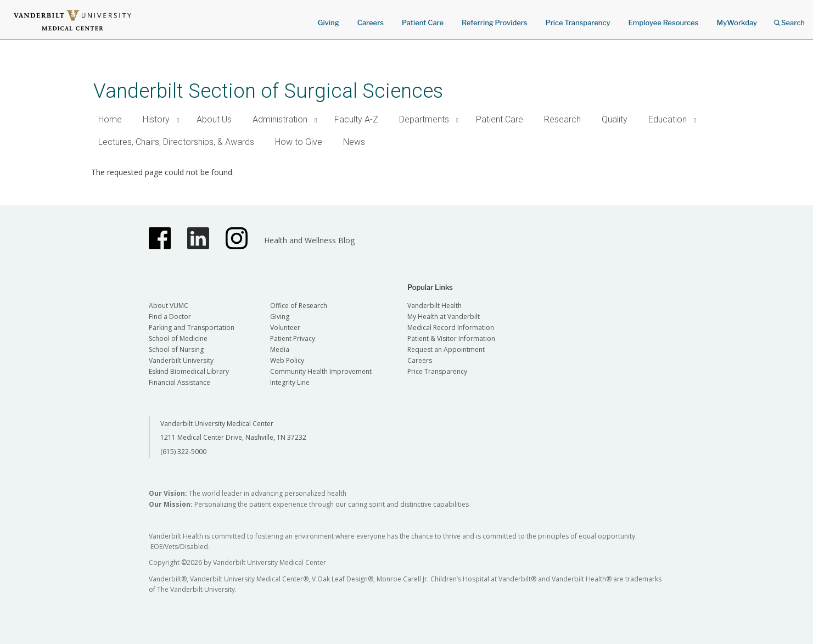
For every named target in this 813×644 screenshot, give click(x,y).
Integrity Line (290, 382)
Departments (424, 119)
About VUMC (169, 306)
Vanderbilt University (181, 360)
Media (280, 349)
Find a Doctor (170, 317)
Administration (280, 119)
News (354, 142)
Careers (371, 23)
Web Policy (287, 360)
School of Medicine (178, 338)
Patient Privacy (293, 338)
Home (110, 119)
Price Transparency (578, 23)
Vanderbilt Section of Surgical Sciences (268, 91)
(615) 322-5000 (183, 452)
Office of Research (299, 306)
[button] (179, 120)
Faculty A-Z (356, 119)
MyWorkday (737, 23)
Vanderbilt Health (434, 306)
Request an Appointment (446, 349)
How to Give (299, 142)
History (156, 119)
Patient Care (423, 23)
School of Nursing (176, 349)
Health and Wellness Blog (309, 240)
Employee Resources (663, 23)
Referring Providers (494, 23)
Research (562, 119)
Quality (615, 119)
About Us (214, 119)
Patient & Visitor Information (451, 338)
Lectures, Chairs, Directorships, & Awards (176, 142)
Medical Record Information (451, 327)
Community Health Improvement (321, 371)
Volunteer (285, 327)
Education (668, 119)
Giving (329, 23)
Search (789, 19)
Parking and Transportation (192, 327)
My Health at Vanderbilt (444, 317)
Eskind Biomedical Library (189, 371)
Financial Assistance (180, 382)
